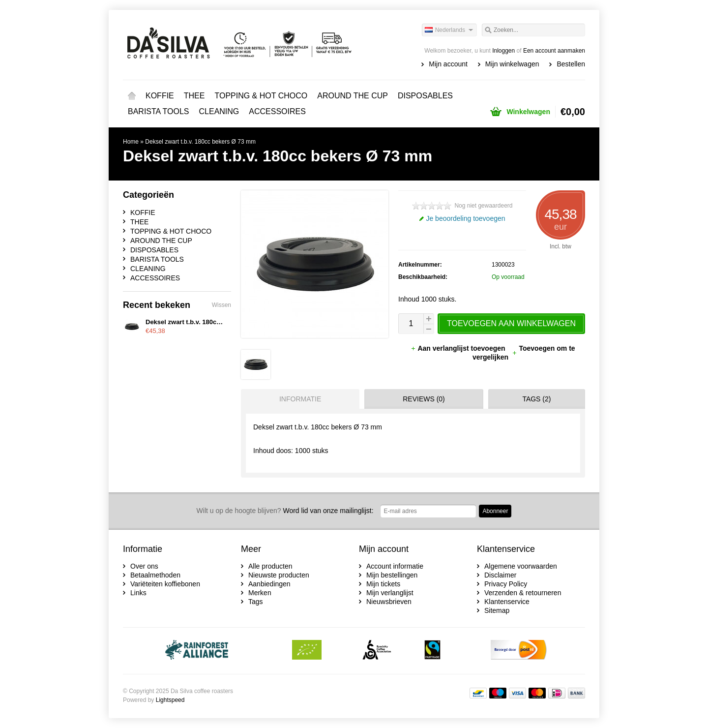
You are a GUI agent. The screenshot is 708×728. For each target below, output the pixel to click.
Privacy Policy (506, 584)
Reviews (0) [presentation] (424, 399)
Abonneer (495, 511)
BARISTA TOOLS (159, 111)
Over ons (144, 566)
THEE (194, 96)
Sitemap (497, 610)
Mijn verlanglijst (390, 593)
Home (132, 96)
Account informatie (395, 566)
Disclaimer (500, 575)
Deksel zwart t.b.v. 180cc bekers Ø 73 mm (200, 142)
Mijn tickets (383, 584)
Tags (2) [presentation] (536, 399)
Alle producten (270, 566)
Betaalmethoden (155, 575)
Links (138, 593)
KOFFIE (160, 96)
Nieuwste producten (279, 575)
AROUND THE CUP (353, 96)
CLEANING (219, 111)
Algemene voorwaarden (521, 566)
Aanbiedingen (269, 584)
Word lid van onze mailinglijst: (285, 511)
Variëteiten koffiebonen (165, 584)
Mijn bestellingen (392, 575)
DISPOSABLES (425, 96)
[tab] (298, 399)
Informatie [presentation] (300, 399)
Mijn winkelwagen (512, 64)
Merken (260, 593)
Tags (256, 602)
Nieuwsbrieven (389, 602)
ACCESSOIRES (277, 111)
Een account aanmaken (554, 51)
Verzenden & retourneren (523, 593)
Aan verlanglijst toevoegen (459, 348)
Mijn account (448, 64)
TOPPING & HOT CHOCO (261, 96)
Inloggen (503, 51)
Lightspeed (170, 700)
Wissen (221, 305)
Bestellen (571, 64)
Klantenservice (507, 602)
